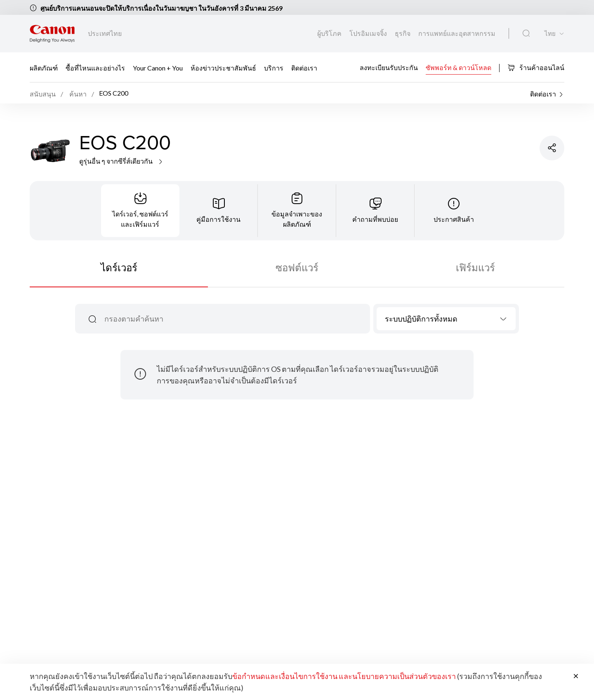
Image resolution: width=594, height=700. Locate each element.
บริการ (274, 68)
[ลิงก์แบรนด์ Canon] (52, 34)
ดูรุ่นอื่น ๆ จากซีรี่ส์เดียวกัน (121, 161)
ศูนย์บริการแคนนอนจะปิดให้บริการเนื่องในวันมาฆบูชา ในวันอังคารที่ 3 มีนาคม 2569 (161, 8)
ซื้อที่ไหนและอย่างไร (95, 68)
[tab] (140, 211)
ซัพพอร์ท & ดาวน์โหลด (458, 67)
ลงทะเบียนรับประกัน (389, 67)
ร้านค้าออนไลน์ (536, 67)
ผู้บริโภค (330, 33)
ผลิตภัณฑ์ (44, 68)
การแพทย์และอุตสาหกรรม (457, 33)
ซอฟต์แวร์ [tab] (297, 267)
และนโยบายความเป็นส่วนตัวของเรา (397, 676)
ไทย (550, 34)
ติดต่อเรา (304, 68)
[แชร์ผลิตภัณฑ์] (552, 148)
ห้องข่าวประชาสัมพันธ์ (223, 68)
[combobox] (446, 319)
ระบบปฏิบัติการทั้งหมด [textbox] (421, 319)
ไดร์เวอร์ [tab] (119, 267)
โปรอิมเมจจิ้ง (369, 33)
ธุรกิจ (403, 33)
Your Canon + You (158, 68)
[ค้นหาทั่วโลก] (526, 33)
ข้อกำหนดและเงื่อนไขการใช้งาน (285, 676)
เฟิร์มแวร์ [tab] (475, 267)
